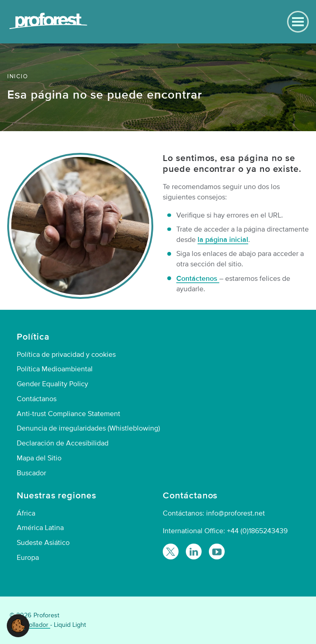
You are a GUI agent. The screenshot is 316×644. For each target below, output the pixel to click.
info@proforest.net (236, 513)
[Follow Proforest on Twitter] (171, 552)
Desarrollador (30, 625)
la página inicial (223, 240)
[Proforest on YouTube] (217, 552)
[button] (18, 625)
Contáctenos (198, 279)
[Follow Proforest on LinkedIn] (194, 552)
